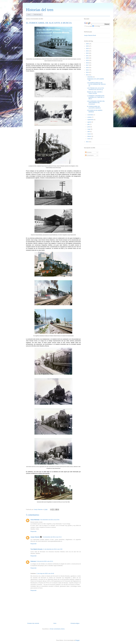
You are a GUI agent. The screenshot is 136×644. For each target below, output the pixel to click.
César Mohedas (35, 520)
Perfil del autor (37, 15)
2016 (88, 68)
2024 (88, 48)
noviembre (90, 115)
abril (89, 132)
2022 (88, 53)
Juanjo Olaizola (38, 509)
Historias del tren (40, 10)
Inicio (29, 15)
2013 (88, 75)
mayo (89, 129)
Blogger (77, 640)
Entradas (88, 152)
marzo (89, 134)
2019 (88, 60)
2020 (88, 58)
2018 (88, 63)
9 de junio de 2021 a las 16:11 (45, 561)
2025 (88, 46)
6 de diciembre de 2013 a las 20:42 (50, 520)
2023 (88, 51)
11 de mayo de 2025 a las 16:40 (45, 573)
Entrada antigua (75, 623)
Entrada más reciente (33, 623)
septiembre (91, 120)
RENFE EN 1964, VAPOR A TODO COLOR (95, 93)
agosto (89, 122)
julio (89, 124)
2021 (88, 56)
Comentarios (89, 155)
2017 (88, 65)
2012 (88, 142)
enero (89, 139)
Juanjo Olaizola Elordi (90, 35)
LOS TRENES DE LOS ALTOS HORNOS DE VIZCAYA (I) (95, 89)
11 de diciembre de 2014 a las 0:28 (53, 549)
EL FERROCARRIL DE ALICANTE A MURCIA (94, 107)
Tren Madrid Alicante (37, 549)
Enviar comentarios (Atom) (57, 629)
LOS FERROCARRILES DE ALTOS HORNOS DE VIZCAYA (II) (96, 84)
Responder (34, 531)
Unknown (33, 561)
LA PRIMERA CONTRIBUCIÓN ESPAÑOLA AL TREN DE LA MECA (96, 97)
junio (89, 127)
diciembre (90, 77)
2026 (88, 44)
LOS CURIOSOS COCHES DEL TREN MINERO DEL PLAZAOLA (96, 103)
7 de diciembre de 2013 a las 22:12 (52, 537)
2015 (88, 70)
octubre (90, 117)
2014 (88, 72)
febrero (90, 136)
